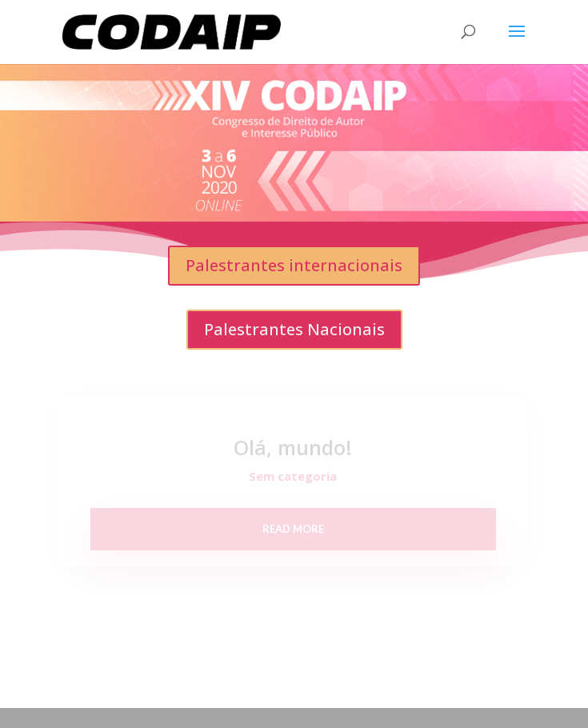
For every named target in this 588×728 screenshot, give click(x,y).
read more (293, 529)
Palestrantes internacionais (294, 265)
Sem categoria (293, 476)
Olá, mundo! (293, 447)
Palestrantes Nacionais (294, 329)
